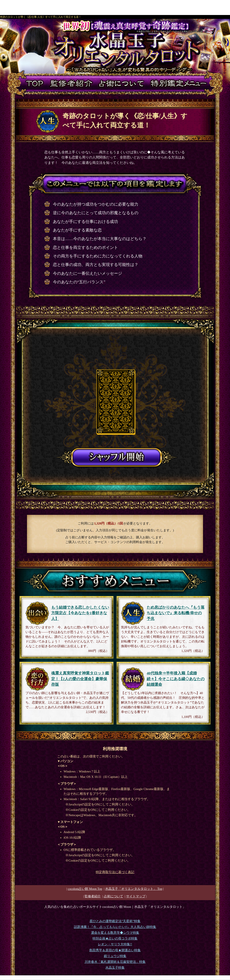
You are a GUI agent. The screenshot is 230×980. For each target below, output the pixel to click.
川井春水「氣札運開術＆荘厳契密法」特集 (115, 962)
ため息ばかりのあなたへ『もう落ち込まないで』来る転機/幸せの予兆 (176, 613)
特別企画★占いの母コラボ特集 (115, 938)
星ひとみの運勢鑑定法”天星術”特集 (115, 921)
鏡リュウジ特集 (115, 956)
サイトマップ (136, 896)
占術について (114, 896)
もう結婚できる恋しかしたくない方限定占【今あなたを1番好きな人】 (80, 613)
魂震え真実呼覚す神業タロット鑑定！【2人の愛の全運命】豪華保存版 (80, 679)
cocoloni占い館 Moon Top (85, 889)
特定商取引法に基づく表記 (115, 872)
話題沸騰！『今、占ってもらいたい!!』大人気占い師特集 (115, 927)
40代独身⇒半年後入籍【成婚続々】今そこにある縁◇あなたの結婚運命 (176, 679)
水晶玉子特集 (115, 968)
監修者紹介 (93, 896)
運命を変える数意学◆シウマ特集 (115, 933)
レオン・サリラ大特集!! (115, 944)
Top (134, 889)
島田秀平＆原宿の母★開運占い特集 (115, 950)
